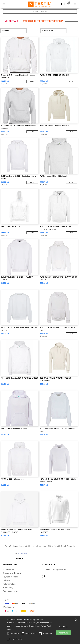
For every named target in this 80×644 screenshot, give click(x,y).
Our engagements (10, 591)
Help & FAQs (8, 588)
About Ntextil (8, 570)
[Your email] (34, 554)
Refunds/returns (10, 584)
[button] (61, 4)
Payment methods (11, 577)
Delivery (6, 580)
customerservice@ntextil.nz (54, 570)
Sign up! (19, 558)
